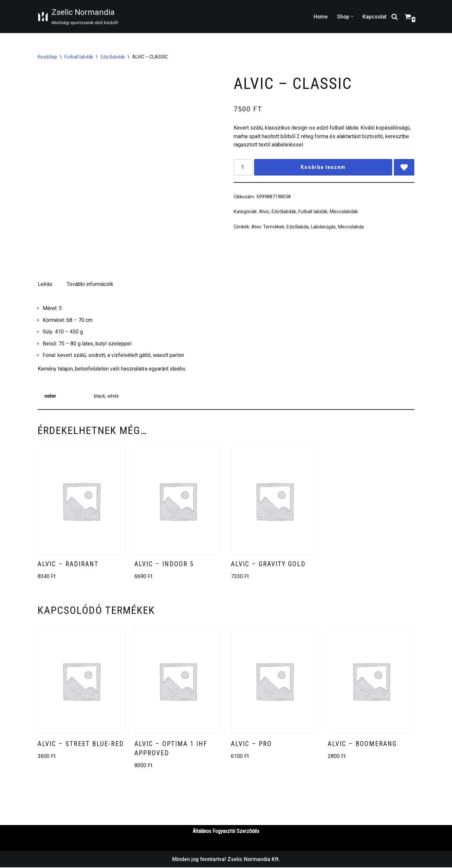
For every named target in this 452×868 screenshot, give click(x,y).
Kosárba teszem (321, 168)
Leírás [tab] (45, 284)
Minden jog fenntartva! (200, 860)
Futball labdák (79, 57)
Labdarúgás (323, 228)
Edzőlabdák (113, 57)
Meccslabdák (344, 213)
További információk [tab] (90, 284)
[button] (352, 16)
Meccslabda (351, 228)
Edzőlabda (298, 228)
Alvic (264, 213)
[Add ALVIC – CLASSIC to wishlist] (402, 168)
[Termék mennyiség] (243, 168)
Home (320, 17)
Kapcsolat (374, 17)
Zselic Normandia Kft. (254, 860)
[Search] (395, 17)
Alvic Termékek (268, 228)
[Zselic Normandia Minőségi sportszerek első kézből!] (78, 17)
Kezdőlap (47, 57)
